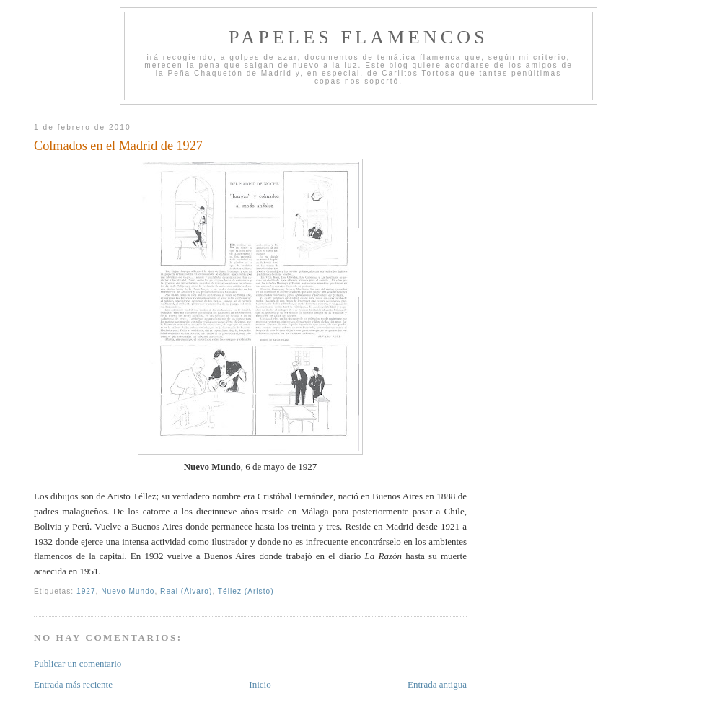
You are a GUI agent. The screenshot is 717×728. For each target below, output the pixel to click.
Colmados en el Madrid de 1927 (118, 146)
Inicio (260, 684)
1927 (86, 591)
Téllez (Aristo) (246, 591)
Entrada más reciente (73, 684)
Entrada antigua (437, 684)
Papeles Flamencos (358, 37)
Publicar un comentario (78, 663)
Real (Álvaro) (186, 591)
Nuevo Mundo (128, 591)
